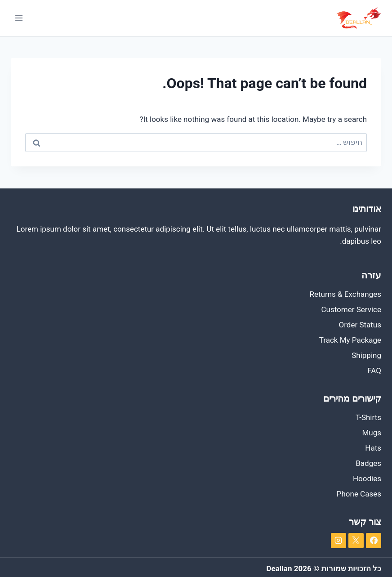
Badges (368, 463)
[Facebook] (374, 541)
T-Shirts (368, 417)
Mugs (372, 433)
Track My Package (350, 340)
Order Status (360, 325)
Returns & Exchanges (345, 294)
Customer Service (351, 309)
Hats (373, 448)
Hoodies (367, 479)
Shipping (366, 355)
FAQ (374, 371)
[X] (356, 541)
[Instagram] (339, 541)
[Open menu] (19, 18)
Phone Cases (359, 494)
